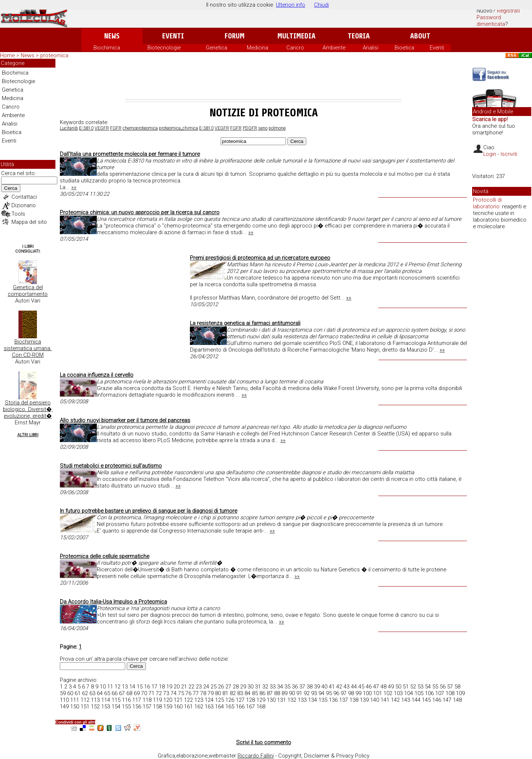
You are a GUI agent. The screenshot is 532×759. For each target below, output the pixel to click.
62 (85, 693)
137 (344, 700)
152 (95, 707)
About (420, 36)
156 (137, 707)
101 (378, 693)
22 (191, 687)
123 (199, 700)
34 (280, 687)
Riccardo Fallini (256, 756)
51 (406, 687)
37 (302, 687)
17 (154, 687)
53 (420, 687)
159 (168, 707)
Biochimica (107, 48)
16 (147, 687)
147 (447, 700)
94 (321, 693)
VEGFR (102, 128)
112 (85, 700)
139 (364, 700)
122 (188, 700)
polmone (277, 128)
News (112, 36)
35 (287, 687)
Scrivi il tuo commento (264, 742)
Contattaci (24, 197)
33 (273, 687)
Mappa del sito (29, 222)
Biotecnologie (164, 48)
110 (64, 700)
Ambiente (334, 48)
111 (75, 700)
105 (419, 693)
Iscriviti (509, 154)
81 (225, 693)
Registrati (508, 11)
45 (361, 687)
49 (391, 687)
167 (250, 707)
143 (406, 700)
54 (428, 687)
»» (74, 187)
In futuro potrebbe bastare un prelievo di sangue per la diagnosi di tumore (149, 511)
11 (110, 687)
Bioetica (404, 48)
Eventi (173, 36)
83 (240, 693)
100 (367, 693)
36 (295, 687)
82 (233, 693)
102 (388, 693)
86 (262, 693)
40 (324, 687)
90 (292, 693)
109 (460, 693)
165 (230, 707)
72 (159, 693)
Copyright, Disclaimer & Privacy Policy (324, 756)
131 (282, 700)
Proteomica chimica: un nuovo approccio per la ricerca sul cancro (140, 212)
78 (203, 693)
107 (440, 693)
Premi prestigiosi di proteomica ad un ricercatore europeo (260, 258)
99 (358, 693)
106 (429, 693)
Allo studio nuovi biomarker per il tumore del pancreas (125, 420)
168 (261, 707)
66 (115, 693)
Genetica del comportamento (28, 291)
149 (64, 707)
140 (375, 700)
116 (126, 700)
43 (347, 687)
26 (221, 687)
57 (450, 687)
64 (100, 693)
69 (137, 693)
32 (265, 687)
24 (206, 687)
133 (302, 700)
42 (339, 687)
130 (271, 700)
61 (78, 693)
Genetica (216, 48)
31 (258, 687)
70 (144, 693)
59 (63, 693)
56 (443, 687)
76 (188, 693)
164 (219, 707)
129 (261, 700)
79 (211, 693)
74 (174, 693)
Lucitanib (69, 128)
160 (178, 707)
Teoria (359, 36)
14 (132, 687)
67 (122, 693)
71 (151, 693)
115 (116, 700)
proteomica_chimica (178, 128)
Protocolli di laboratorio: (487, 203)
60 (70, 693)
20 (177, 687)
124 (209, 700)
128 (250, 700)
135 (323, 700)
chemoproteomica (140, 128)
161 (188, 707)
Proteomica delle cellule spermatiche (105, 556)
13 (125, 687)
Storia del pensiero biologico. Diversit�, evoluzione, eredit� (28, 409)
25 (214, 687)
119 (157, 700)
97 (344, 693)
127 (240, 700)
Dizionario (24, 205)
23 (199, 687)
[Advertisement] (263, 79)
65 (107, 693)
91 (299, 693)
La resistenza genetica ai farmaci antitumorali (245, 323)
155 (126, 707)
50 (398, 687)
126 (230, 700)
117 (137, 700)
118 (147, 700)
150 (75, 707)
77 (196, 693)
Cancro (295, 48)
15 (140, 687)
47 (376, 687)
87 (270, 693)
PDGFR (250, 128)
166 (240, 707)
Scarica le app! (490, 119)
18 (162, 687)
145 (426, 700)
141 (385, 700)
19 (169, 687)
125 (219, 700)
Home (7, 55)
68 (129, 693)
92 (307, 693)
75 (181, 693)
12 (117, 687)
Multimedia (296, 36)
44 (354, 687)
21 (184, 687)
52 (413, 687)
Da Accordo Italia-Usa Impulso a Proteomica (113, 602)
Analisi (371, 48)
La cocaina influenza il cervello (97, 375)
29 (243, 687)
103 (398, 693)
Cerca (11, 188)
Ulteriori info (291, 5)
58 (457, 687)
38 (310, 687)
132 (292, 700)
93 (314, 693)
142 (395, 700)
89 (284, 693)
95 (329, 693)
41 (332, 687)
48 (383, 687)
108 (450, 693)
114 (106, 700)
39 (317, 687)
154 (116, 707)
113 (95, 700)
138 (354, 700)
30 (250, 687)
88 (277, 693)
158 (157, 707)
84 (248, 693)
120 (168, 700)
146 (437, 700)
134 (313, 700)
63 (92, 693)
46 (369, 687)
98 (351, 693)
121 (178, 700)
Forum (234, 36)
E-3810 (86, 128)
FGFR (116, 128)
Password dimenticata (491, 21)
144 (416, 700)
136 (333, 700)
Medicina (258, 48)
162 (199, 707)
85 (255, 693)
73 (166, 693)
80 (218, 693)
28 (236, 687)
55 (435, 687)
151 (85, 707)
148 (457, 700)
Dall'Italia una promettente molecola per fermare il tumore (130, 154)
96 (336, 693)
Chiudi (321, 5)
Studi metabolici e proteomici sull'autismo (111, 466)
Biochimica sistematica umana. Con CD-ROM (28, 348)
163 (209, 707)
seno (263, 128)
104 (409, 693)
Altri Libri (28, 435)
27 (228, 687)
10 (103, 687)
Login (490, 154)
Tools (18, 214)
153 (106, 707)
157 (147, 707)
